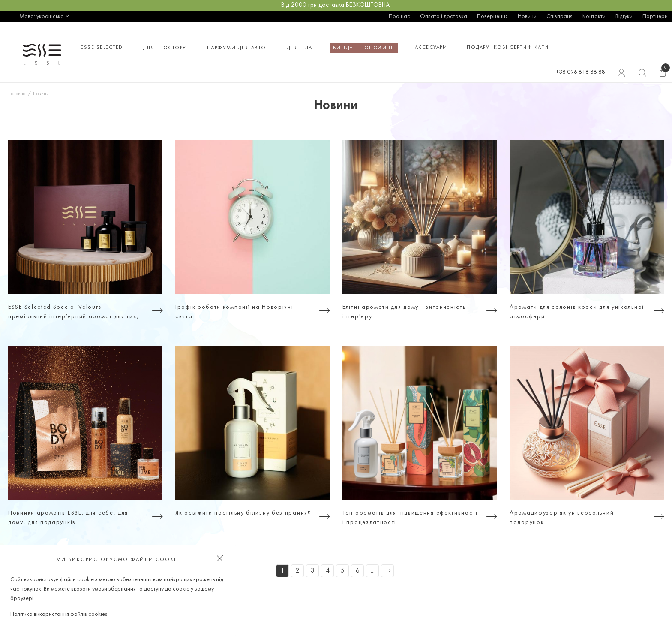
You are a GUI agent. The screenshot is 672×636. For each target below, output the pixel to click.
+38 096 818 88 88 (580, 72)
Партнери (655, 17)
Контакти (594, 17)
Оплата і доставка (444, 17)
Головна (18, 94)
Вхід (622, 74)
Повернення (492, 17)
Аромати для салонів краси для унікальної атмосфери (577, 312)
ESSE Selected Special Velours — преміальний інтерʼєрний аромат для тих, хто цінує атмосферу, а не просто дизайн (75, 313)
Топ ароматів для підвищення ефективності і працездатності (410, 518)
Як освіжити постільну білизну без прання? (243, 513)
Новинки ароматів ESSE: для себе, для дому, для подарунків (68, 518)
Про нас (399, 17)
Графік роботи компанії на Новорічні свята (234, 312)
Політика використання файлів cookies (59, 614)
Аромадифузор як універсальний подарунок (562, 518)
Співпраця (559, 17)
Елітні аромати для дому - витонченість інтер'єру (404, 312)
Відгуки (624, 17)
